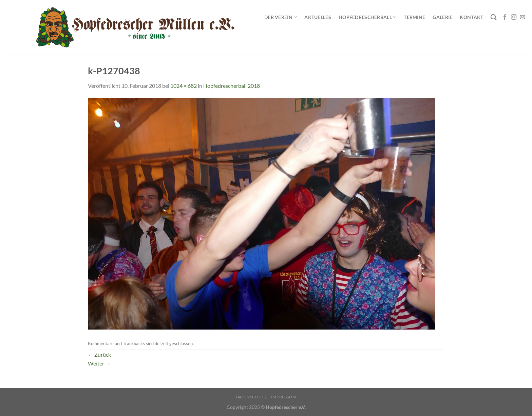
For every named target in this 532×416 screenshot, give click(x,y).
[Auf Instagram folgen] (514, 17)
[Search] (493, 17)
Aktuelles (318, 17)
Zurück (99, 354)
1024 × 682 (184, 86)
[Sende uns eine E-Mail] (522, 17)
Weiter (99, 363)
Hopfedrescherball (367, 17)
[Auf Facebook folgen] (505, 17)
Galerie (442, 17)
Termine (414, 17)
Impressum (284, 397)
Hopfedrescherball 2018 (232, 86)
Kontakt (471, 17)
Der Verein (281, 17)
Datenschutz (251, 397)
